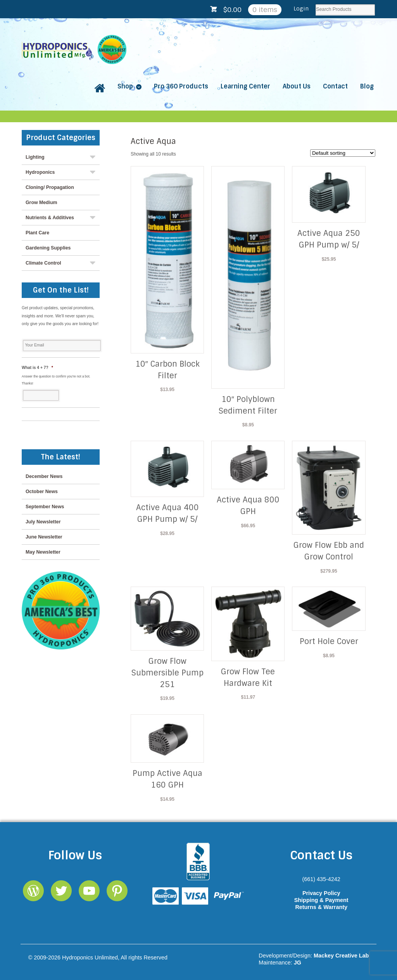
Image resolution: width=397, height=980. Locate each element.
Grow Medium (41, 203)
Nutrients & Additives (50, 218)
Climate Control (43, 263)
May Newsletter (43, 552)
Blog (367, 86)
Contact (335, 86)
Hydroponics (40, 172)
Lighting (35, 157)
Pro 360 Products (181, 86)
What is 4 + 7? (37, 368)
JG (298, 963)
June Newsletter (44, 537)
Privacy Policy (321, 893)
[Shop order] (343, 153)
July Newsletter (43, 522)
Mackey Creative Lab (341, 956)
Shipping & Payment (321, 900)
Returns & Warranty (321, 907)
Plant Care (37, 233)
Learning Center (245, 86)
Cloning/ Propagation (50, 187)
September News (45, 507)
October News (42, 492)
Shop (125, 86)
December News (44, 476)
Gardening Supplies (48, 248)
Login (301, 9)
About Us (297, 86)
